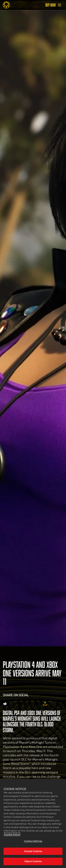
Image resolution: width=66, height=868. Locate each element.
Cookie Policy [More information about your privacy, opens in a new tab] (12, 834)
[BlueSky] (37, 704)
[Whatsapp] (28, 704)
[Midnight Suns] (6, 5)
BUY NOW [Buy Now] (51, 5)
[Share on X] (13, 704)
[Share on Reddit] (5, 704)
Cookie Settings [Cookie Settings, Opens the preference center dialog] (33, 841)
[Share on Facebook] (21, 704)
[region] (33, 823)
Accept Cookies (33, 851)
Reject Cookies (33, 861)
